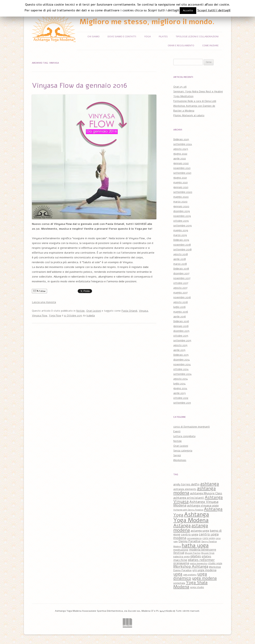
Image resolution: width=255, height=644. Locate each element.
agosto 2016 (180, 302)
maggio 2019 (181, 230)
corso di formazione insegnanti (192, 427)
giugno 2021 (180, 178)
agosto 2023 (181, 149)
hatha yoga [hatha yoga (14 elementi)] (195, 546)
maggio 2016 (181, 312)
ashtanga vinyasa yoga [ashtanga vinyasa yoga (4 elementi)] (203, 506)
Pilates (163, 37)
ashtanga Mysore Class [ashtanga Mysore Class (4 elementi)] (206, 493)
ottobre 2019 (181, 221)
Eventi (177, 432)
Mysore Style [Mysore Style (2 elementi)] (208, 553)
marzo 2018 (180, 264)
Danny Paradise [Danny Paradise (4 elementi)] (190, 541)
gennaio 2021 (181, 187)
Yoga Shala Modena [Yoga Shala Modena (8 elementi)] (190, 585)
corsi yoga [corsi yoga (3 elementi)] (209, 538)
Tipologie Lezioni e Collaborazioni (197, 37)
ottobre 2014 (181, 369)
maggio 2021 (180, 183)
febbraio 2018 (181, 269)
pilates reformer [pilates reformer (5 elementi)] (201, 560)
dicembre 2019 (182, 211)
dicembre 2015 (181, 331)
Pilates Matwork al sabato (189, 116)
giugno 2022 (180, 154)
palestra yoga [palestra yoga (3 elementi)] (181, 557)
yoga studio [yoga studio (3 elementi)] (197, 587)
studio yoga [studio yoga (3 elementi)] (215, 563)
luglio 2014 (179, 384)
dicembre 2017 (181, 274)
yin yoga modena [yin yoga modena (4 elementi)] (204, 570)
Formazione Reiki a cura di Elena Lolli (195, 101)
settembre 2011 (182, 403)
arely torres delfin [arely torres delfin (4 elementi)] (186, 484)
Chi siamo (94, 37)
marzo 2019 (180, 235)
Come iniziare (210, 45)
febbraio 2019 (181, 240)
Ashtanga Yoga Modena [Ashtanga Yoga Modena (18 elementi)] (191, 517)
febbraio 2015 (181, 355)
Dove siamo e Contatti (122, 37)
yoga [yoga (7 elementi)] (178, 574)
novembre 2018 (182, 245)
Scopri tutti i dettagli (214, 10)
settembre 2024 (183, 144)
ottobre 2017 (181, 283)
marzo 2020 (180, 202)
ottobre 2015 (181, 336)
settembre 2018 (182, 250)
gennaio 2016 (181, 326)
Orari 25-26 (180, 87)
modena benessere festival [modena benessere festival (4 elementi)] (195, 551)
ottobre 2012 (181, 398)
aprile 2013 (179, 393)
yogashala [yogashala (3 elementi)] (179, 583)
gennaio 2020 (181, 206)
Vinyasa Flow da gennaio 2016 (79, 85)
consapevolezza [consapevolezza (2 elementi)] (194, 538)
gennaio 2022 (181, 163)
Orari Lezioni (94, 311)
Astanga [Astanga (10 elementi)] (182, 525)
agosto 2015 (180, 345)
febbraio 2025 (181, 139)
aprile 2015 (179, 350)
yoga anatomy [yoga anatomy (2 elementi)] (190, 575)
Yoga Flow (55, 316)
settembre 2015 (182, 341)
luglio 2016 (179, 307)
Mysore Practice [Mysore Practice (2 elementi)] (193, 553)
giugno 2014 (180, 388)
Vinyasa (143, 311)
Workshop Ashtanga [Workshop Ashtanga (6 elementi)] (191, 567)
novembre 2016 (182, 297)
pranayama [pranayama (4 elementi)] (181, 563)
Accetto (188, 10)
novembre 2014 (182, 364)
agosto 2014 (181, 379)
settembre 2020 (183, 192)
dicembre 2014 (182, 360)
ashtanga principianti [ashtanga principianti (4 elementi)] (189, 498)
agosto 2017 (180, 288)
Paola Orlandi (129, 311)
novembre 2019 (182, 216)
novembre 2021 (182, 168)
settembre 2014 (182, 374)
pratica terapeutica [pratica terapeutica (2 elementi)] (199, 563)
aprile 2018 (179, 259)
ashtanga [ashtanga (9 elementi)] (210, 484)
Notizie (80, 311)
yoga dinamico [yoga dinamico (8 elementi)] (190, 576)
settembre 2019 (182, 226)
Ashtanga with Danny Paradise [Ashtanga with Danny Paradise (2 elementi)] (188, 510)
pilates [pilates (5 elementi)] (196, 556)
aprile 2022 (180, 159)
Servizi (177, 455)
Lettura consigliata (184, 436)
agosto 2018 (180, 254)
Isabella (91, 316)
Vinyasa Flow (40, 316)
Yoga (147, 37)
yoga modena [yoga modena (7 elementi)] (204, 578)
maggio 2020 (181, 197)
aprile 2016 (179, 317)
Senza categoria (183, 451)
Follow (39, 291)
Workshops (180, 460)
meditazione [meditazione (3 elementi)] (181, 550)
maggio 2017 (180, 293)
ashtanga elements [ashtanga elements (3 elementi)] (185, 489)
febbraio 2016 (181, 321)
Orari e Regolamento (181, 45)
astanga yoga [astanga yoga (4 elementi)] (200, 531)
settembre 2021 (182, 173)
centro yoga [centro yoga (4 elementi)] (189, 534)
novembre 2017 (182, 278)
